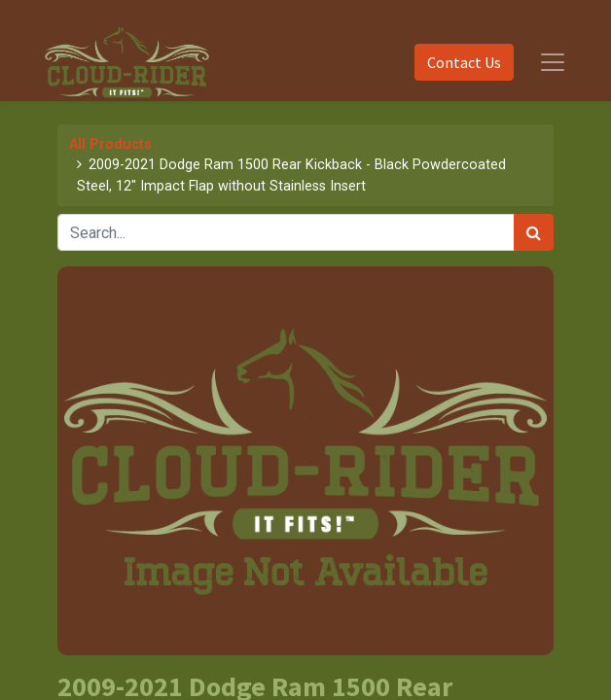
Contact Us (464, 62)
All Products (110, 144)
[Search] (534, 232)
